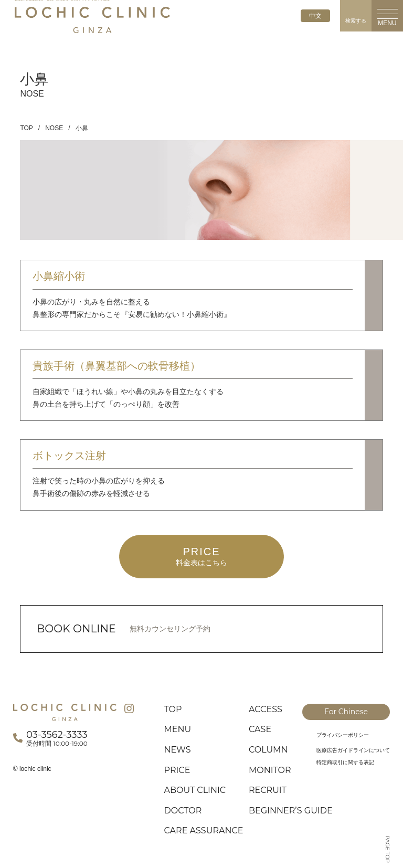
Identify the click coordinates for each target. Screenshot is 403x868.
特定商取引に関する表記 (345, 762)
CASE (260, 729)
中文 (315, 16)
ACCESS (266, 709)
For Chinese (346, 712)
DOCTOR (183, 811)
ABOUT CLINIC (195, 790)
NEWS (178, 750)
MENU (178, 729)
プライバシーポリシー (343, 735)
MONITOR (270, 770)
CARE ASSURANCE (204, 830)
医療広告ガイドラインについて (353, 750)
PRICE (177, 770)
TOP (26, 128)
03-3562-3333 (57, 735)
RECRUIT (268, 790)
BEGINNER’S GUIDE (291, 811)
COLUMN (268, 750)
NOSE (54, 128)
